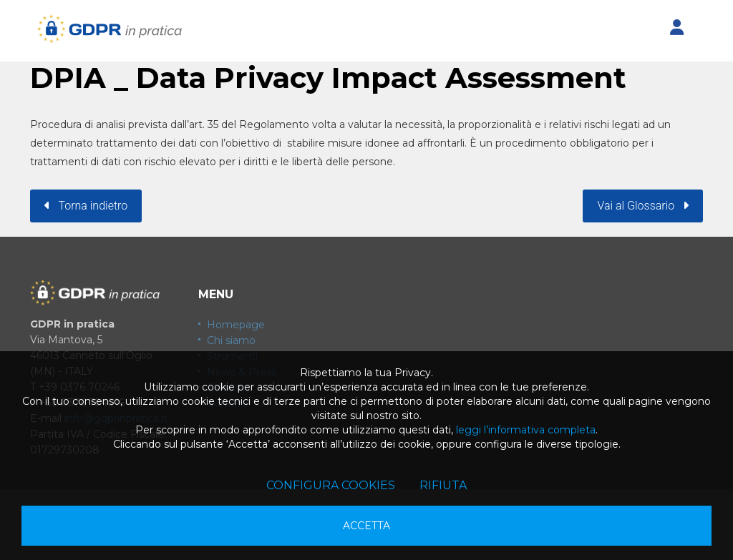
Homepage (236, 325)
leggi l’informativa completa (526, 430)
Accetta (366, 526)
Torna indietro (86, 206)
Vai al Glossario (643, 206)
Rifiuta (443, 485)
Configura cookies (331, 485)
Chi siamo (231, 340)
